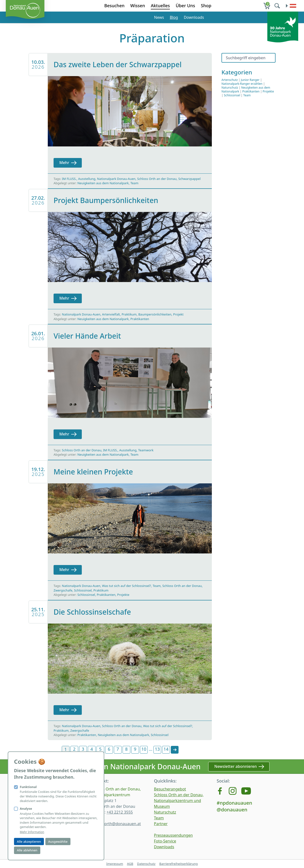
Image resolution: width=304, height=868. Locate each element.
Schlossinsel (83, 590)
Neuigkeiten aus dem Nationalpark (103, 183)
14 (166, 749)
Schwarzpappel (189, 179)
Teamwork (146, 450)
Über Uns (185, 6)
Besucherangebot (170, 789)
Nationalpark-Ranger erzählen (242, 84)
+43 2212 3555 (120, 812)
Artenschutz (230, 80)
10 (144, 749)
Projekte (123, 595)
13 (157, 749)
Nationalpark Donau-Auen (116, 179)
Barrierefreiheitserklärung (178, 864)
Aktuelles (160, 6)
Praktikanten (140, 319)
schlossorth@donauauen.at (116, 824)
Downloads (194, 17)
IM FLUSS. (69, 179)
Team (134, 183)
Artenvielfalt (111, 314)
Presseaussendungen (173, 835)
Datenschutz (146, 864)
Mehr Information (32, 832)
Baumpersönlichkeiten (155, 314)
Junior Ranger (250, 80)
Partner (161, 824)
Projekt (178, 314)
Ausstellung (87, 179)
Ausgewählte (58, 842)
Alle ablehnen (27, 850)
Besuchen (114, 6)
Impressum (115, 864)
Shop (206, 6)
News (159, 17)
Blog (174, 17)
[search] (278, 6)
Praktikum (129, 314)
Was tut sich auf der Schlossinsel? (127, 586)
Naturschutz (230, 88)
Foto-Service (165, 841)
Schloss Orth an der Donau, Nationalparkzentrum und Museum (179, 801)
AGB (130, 864)
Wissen (138, 6)
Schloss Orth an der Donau (157, 179)
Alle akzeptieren (29, 842)
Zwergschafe (63, 590)
